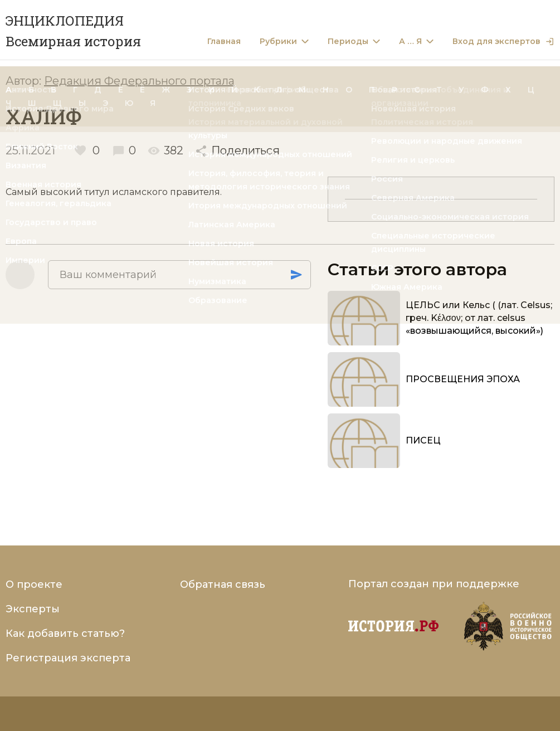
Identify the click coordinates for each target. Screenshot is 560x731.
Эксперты (33, 609)
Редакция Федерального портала (139, 81)
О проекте (34, 584)
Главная (224, 42)
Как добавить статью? (65, 633)
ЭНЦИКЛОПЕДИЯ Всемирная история (73, 31)
